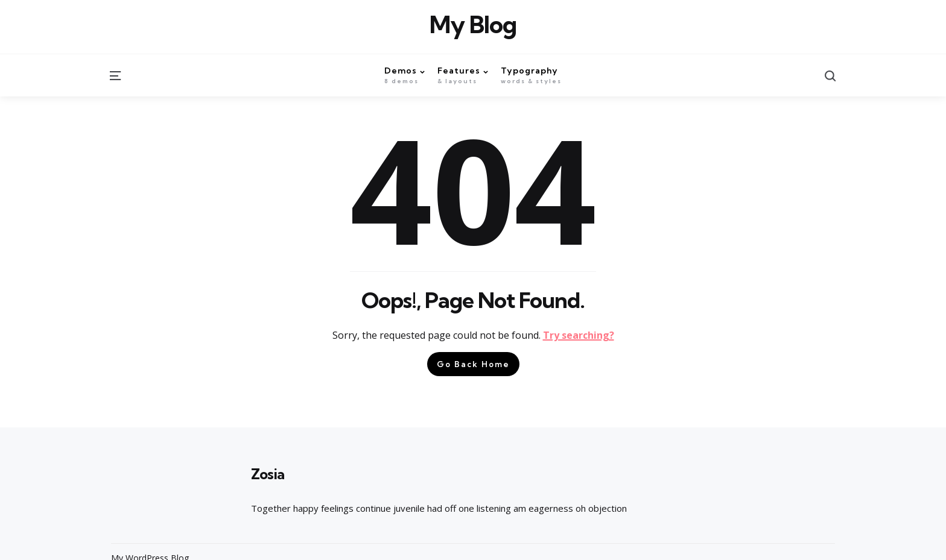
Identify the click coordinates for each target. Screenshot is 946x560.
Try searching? (579, 335)
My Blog (473, 25)
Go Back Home (473, 364)
